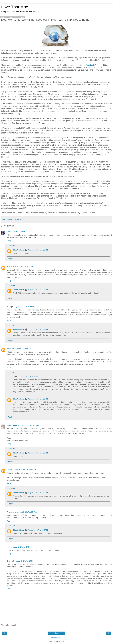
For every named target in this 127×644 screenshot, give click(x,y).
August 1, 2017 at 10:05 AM (26, 470)
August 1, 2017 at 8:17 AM (21, 232)
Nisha (9, 547)
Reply (9, 241)
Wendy (10, 267)
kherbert (10, 349)
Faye (9, 232)
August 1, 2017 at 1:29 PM (38, 330)
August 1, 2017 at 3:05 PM (22, 547)
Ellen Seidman (18, 250)
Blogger (61, 642)
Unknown (11, 470)
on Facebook (89, 65)
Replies (12, 246)
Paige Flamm (12, 425)
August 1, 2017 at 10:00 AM (28, 425)
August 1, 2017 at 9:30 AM (24, 349)
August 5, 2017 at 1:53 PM (25, 561)
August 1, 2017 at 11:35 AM (28, 512)
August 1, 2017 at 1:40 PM (38, 493)
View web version (56, 638)
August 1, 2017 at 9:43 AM (28, 376)
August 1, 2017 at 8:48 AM (23, 267)
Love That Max (15, 7)
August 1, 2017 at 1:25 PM (38, 250)
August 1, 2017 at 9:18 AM (24, 307)
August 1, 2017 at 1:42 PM (38, 530)
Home (56, 633)
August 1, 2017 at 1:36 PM (38, 399)
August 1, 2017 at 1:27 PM (38, 290)
